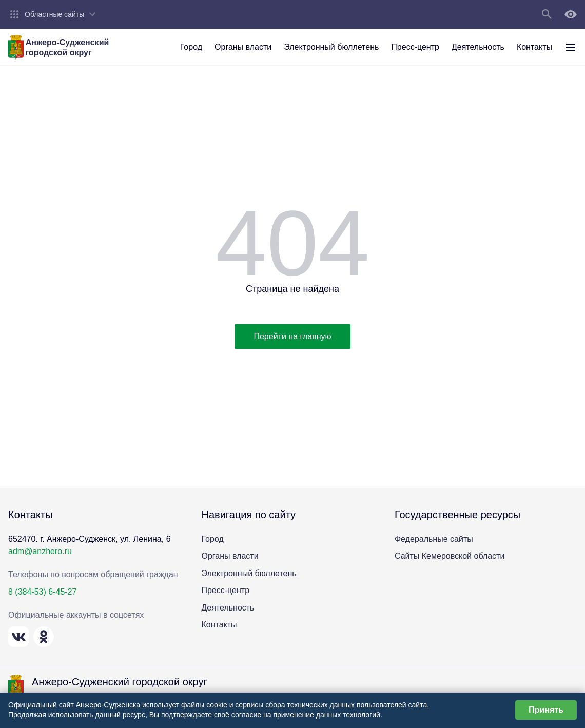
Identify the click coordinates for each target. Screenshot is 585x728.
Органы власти (230, 556)
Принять (546, 710)
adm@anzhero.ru (40, 551)
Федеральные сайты (434, 539)
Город (212, 539)
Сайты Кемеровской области (450, 556)
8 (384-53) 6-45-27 (42, 592)
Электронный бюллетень (249, 573)
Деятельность (228, 608)
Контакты (219, 625)
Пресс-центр (225, 590)
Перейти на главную (292, 336)
